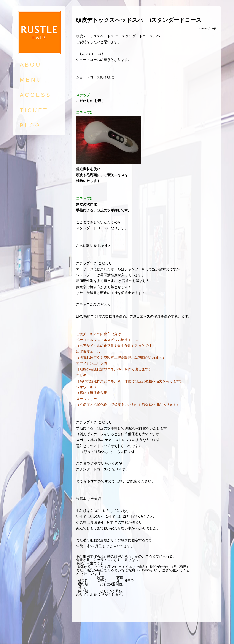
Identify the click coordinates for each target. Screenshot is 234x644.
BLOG (30, 125)
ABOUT (33, 65)
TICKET (34, 110)
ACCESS (36, 95)
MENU (31, 80)
